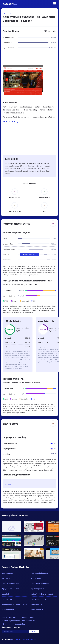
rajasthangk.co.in (37, 589)
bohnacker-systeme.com (40, 583)
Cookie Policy (20, 624)
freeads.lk (5, 594)
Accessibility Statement (11, 621)
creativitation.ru (37, 610)
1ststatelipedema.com (10, 583)
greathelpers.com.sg (38, 599)
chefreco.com (7, 599)
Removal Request (29, 621)
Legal (32, 617)
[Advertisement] (29, 58)
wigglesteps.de (36, 604)
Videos (4, 617)
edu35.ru (7, 13)
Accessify (10, 4)
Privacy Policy (7, 624)
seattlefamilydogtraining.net (42, 594)
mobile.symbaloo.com (39, 573)
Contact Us (23, 617)
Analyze (34, 632)
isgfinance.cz (7, 578)
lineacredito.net (8, 610)
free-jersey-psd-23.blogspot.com (14, 604)
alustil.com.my (7, 573)
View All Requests (30, 255)
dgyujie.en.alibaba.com (11, 589)
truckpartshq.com (38, 578)
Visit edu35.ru (11, 122)
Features (13, 617)
